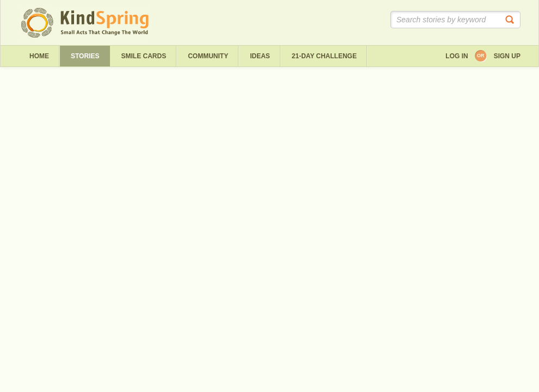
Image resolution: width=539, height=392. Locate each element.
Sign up (507, 56)
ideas (260, 56)
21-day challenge (324, 56)
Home (39, 56)
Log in (457, 56)
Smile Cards (143, 56)
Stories (85, 56)
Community (208, 56)
